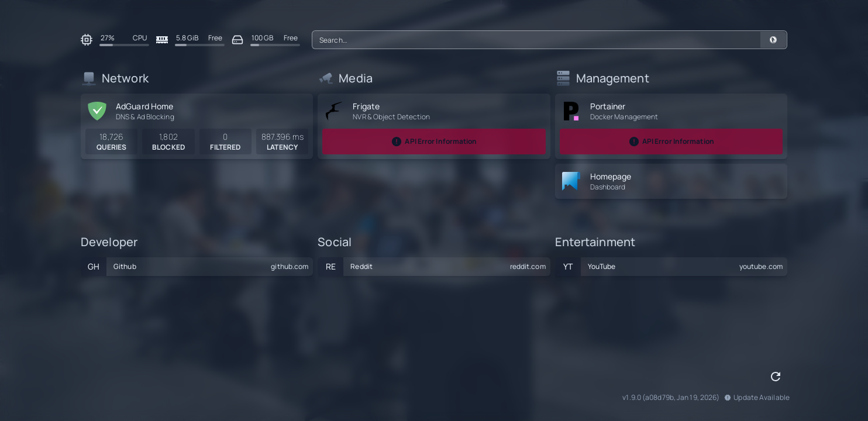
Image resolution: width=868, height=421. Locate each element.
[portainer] (571, 111)
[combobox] (550, 40)
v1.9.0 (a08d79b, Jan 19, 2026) (671, 398)
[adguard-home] (97, 111)
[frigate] (334, 111)
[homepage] (571, 181)
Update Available (757, 398)
